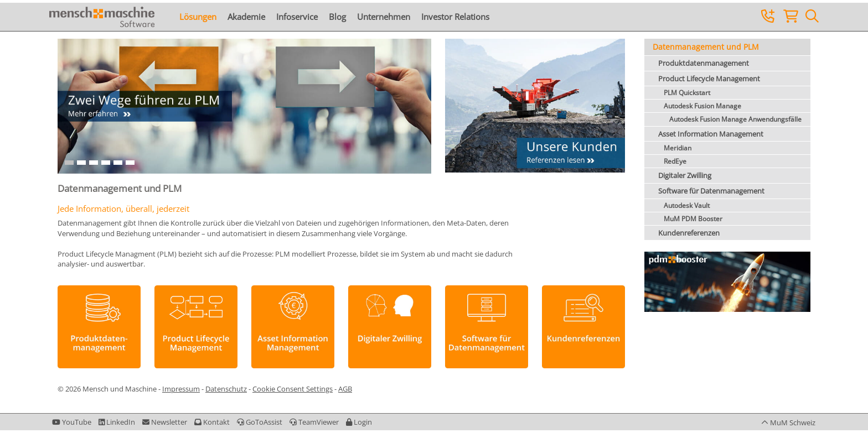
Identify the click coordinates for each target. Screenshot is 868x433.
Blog (337, 17)
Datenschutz (226, 389)
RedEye (675, 161)
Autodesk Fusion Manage (702, 106)
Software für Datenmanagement (711, 191)
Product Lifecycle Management (709, 79)
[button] (359, 422)
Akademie (246, 17)
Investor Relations (455, 17)
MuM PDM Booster (693, 219)
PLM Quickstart (687, 93)
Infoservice (297, 17)
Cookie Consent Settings (293, 389)
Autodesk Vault (687, 205)
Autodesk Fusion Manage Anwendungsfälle (735, 119)
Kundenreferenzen (689, 233)
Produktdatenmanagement (704, 63)
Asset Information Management (711, 134)
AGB (345, 389)
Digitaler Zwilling (685, 175)
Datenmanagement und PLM (706, 47)
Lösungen (198, 17)
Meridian (678, 148)
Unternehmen (384, 17)
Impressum (181, 389)
